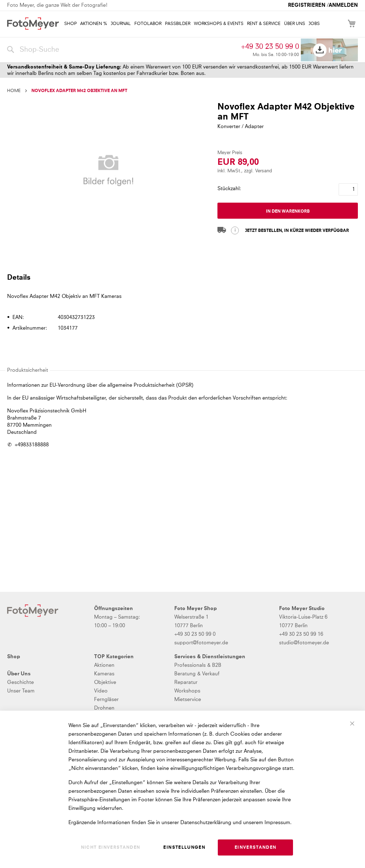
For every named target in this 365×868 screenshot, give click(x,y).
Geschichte (20, 682)
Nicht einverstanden (111, 848)
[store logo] (33, 24)
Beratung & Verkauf (197, 674)
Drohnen (104, 708)
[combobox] (122, 50)
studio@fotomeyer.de (304, 643)
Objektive (105, 682)
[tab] (182, 277)
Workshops (187, 691)
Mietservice (188, 700)
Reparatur (186, 682)
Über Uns (19, 674)
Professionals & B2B (198, 665)
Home (14, 91)
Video (101, 691)
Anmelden (343, 5)
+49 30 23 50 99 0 (270, 47)
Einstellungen (184, 848)
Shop (14, 657)
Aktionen (104, 665)
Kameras (104, 674)
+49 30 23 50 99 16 (301, 634)
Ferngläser (106, 700)
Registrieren (307, 5)
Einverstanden (256, 848)
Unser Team (21, 691)
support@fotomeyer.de (201, 643)
